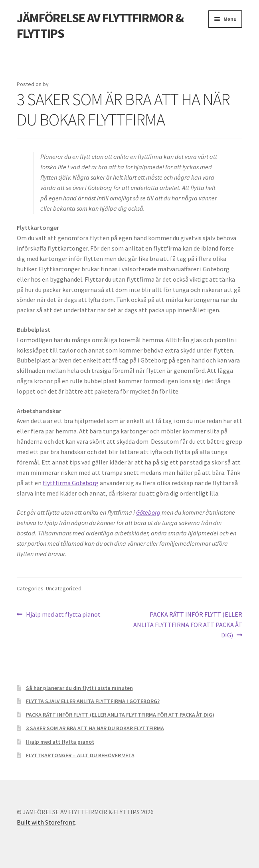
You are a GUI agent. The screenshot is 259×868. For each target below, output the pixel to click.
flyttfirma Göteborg (71, 483)
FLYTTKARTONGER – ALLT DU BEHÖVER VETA (80, 755)
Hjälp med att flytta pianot (63, 615)
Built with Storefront (46, 822)
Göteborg (148, 512)
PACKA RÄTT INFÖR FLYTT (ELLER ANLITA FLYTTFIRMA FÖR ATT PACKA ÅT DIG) (188, 624)
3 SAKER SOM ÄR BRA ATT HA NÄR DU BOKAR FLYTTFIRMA (95, 728)
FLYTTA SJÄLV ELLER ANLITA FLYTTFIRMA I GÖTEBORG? (93, 701)
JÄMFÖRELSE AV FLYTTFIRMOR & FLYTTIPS (100, 26)
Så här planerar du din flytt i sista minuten (79, 688)
